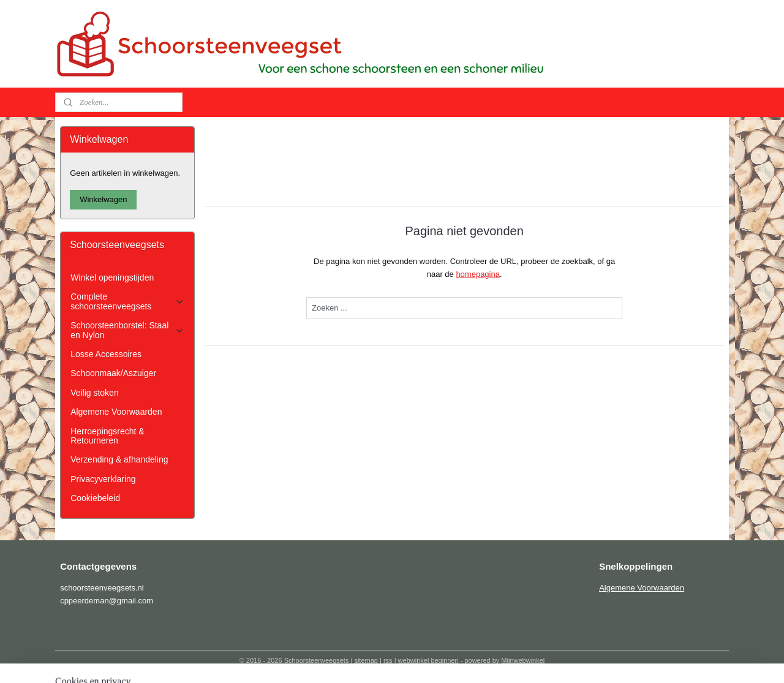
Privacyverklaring (103, 479)
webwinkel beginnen (428, 660)
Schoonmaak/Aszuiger (113, 373)
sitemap (366, 660)
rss (388, 660)
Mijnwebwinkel (523, 660)
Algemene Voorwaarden (116, 412)
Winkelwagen (103, 199)
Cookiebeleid (95, 498)
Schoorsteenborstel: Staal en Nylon (127, 330)
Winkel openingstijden (112, 277)
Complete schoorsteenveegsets (127, 301)
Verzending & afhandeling (119, 459)
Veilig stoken (95, 393)
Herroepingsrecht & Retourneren (107, 436)
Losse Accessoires (106, 354)
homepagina (478, 274)
